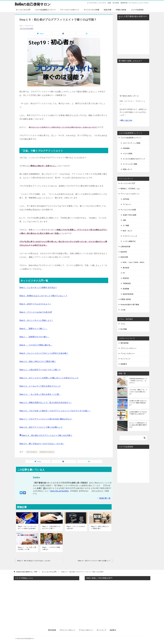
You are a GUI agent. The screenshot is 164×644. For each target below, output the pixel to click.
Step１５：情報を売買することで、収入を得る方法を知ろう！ (46, 403)
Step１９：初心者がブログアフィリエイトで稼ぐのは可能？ (46, 435)
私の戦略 (124, 329)
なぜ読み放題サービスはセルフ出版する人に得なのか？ (138, 413)
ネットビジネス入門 (23, 10)
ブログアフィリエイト (47, 452)
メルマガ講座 (128, 154)
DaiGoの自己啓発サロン (33, 4)
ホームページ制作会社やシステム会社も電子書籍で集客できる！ (138, 425)
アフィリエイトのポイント (70, 10)
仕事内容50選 (125, 247)
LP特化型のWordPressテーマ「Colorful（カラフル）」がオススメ (138, 381)
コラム (123, 324)
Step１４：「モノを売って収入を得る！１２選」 (40, 394)
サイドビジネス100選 (92, 10)
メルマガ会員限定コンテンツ (45, 10)
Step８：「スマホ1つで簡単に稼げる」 (36, 345)
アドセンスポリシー (128, 354)
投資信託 (126, 278)
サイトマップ (125, 359)
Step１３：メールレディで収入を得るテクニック (40, 386)
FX (124, 273)
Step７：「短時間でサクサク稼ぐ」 (34, 337)
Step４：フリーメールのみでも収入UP (36, 312)
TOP (27, 572)
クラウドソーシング (130, 236)
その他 (123, 310)
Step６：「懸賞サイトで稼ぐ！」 (33, 329)
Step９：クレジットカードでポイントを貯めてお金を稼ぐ (44, 353)
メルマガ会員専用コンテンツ (131, 138)
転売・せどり (128, 231)
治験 (124, 220)
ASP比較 (126, 199)
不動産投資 (127, 283)
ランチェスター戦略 (130, 164)
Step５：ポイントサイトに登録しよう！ (36, 320)
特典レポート (128, 169)
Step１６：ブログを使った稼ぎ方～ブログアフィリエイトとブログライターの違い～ (55, 411)
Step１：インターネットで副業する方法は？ (38, 287)
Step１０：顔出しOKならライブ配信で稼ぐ (38, 361)
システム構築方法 (129, 241)
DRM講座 (126, 148)
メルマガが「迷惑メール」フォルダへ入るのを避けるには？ (138, 392)
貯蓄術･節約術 (121, 10)
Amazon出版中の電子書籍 (130, 305)
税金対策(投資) (128, 294)
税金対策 (124, 252)
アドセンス (127, 204)
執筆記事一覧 (105, 498)
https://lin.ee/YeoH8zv (60, 491)
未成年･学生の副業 (130, 215)
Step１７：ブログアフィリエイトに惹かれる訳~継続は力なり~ (46, 419)
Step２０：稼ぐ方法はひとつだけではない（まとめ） (42, 444)
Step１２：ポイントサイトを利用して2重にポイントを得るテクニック (49, 378)
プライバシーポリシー (128, 348)
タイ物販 (126, 225)
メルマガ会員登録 (137, 10)
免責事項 (124, 364)
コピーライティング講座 (132, 143)
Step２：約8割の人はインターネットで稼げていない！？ (43, 296)
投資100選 (107, 10)
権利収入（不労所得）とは (130, 189)
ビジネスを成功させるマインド (134, 159)
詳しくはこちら (127, 120)
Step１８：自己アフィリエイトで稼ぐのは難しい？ (41, 427)
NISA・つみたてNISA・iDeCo (133, 262)
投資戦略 (126, 289)
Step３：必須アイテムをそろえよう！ (35, 304)
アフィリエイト (32, 452)
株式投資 (126, 268)
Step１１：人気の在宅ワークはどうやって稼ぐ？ (40, 370)
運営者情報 (124, 343)
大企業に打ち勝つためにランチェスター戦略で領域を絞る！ (138, 403)
